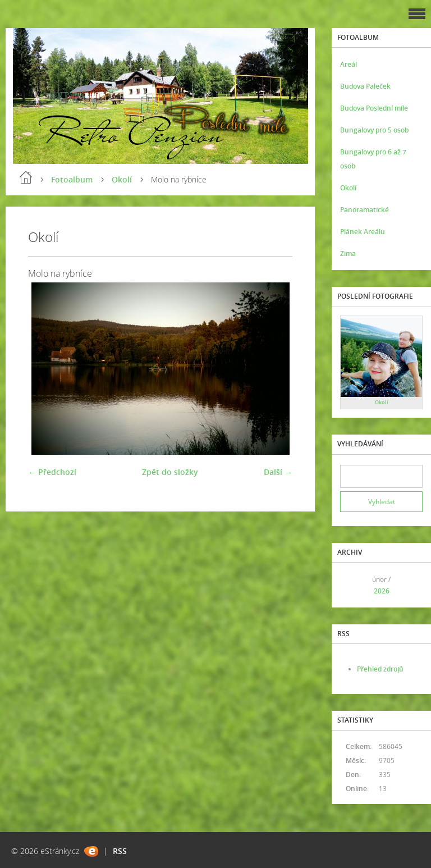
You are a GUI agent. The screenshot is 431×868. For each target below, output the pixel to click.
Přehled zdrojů (380, 669)
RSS (120, 851)
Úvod (26, 177)
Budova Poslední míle (374, 108)
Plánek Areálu (363, 232)
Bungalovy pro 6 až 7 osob (373, 159)
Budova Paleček (365, 86)
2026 (382, 591)
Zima (348, 253)
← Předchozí (52, 472)
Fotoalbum (72, 179)
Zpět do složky (170, 472)
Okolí (122, 179)
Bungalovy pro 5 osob (374, 130)
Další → (278, 472)
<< (352, 585)
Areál (349, 64)
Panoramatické (364, 210)
